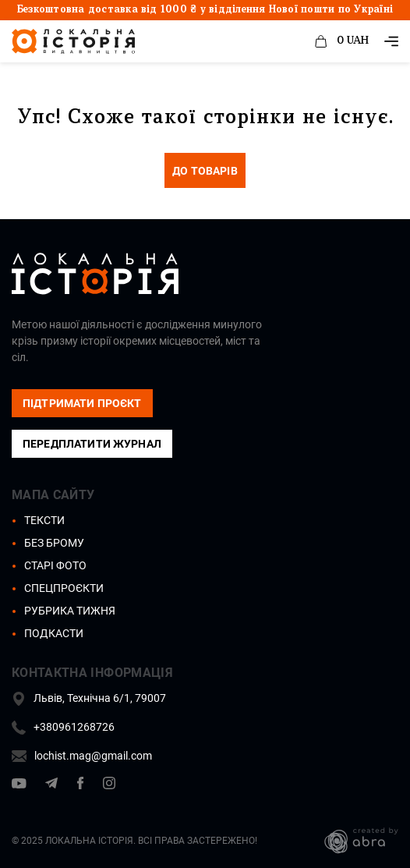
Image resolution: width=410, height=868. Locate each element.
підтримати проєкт (82, 403)
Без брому (54, 543)
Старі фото (55, 565)
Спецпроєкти (64, 588)
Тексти (44, 520)
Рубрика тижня (70, 611)
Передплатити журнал (92, 444)
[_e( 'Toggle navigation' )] (391, 41)
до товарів (205, 171)
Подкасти (54, 633)
